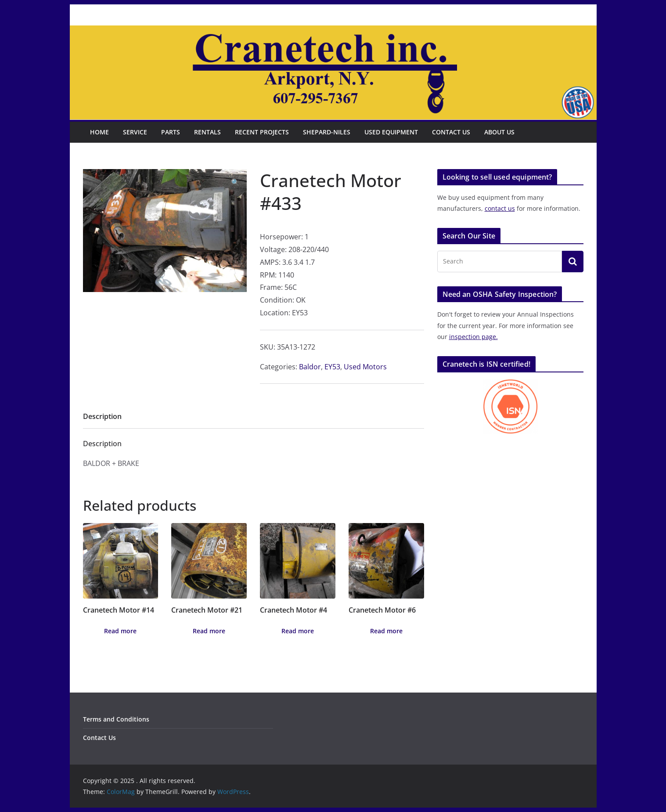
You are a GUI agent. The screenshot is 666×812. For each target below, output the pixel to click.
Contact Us (451, 132)
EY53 (332, 367)
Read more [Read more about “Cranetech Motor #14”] (120, 631)
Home (99, 132)
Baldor (310, 367)
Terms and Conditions (116, 719)
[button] (235, 182)
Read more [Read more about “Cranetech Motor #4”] (298, 631)
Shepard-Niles (327, 132)
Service (135, 132)
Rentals (207, 132)
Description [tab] (102, 416)
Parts (171, 132)
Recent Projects (262, 132)
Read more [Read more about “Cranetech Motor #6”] (386, 631)
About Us (499, 132)
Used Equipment (391, 132)
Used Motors (365, 367)
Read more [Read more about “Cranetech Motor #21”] (209, 631)
